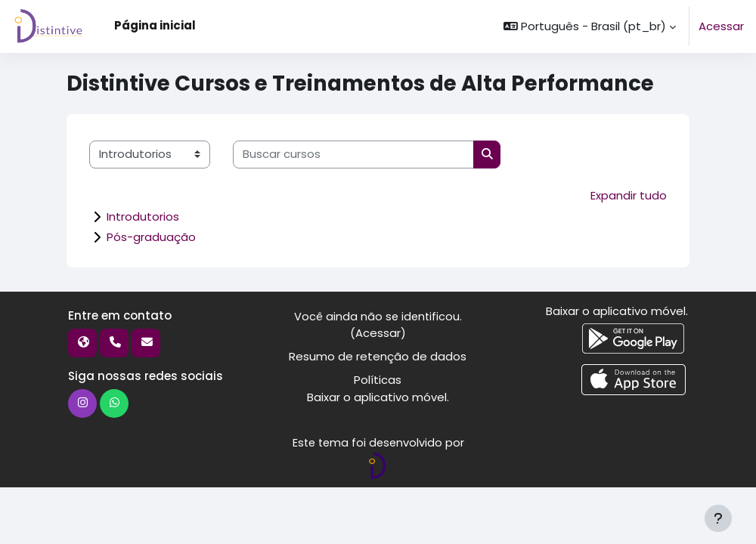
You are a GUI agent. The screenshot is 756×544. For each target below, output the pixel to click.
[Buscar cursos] (353, 154)
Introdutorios (143, 216)
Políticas (378, 379)
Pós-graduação (151, 236)
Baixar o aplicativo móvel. (378, 396)
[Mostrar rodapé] (718, 518)
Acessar (721, 26)
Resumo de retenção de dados (378, 356)
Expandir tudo (629, 195)
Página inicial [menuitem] (155, 25)
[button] (590, 26)
